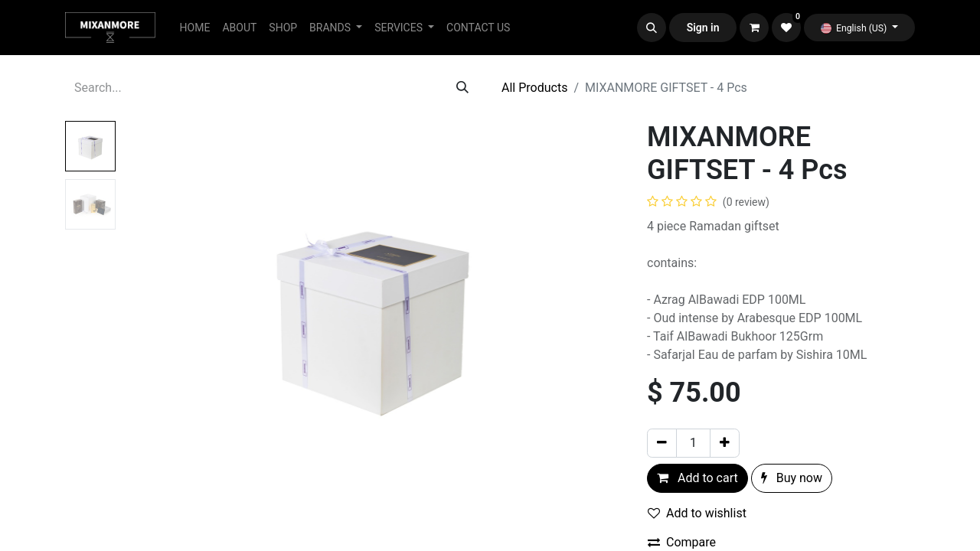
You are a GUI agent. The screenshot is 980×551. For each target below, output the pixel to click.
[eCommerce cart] (754, 28)
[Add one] (725, 443)
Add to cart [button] (697, 478)
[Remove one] (662, 443)
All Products (534, 88)
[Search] (462, 88)
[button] (652, 28)
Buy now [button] (792, 478)
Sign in (703, 28)
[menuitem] (195, 28)
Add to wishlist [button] (697, 513)
